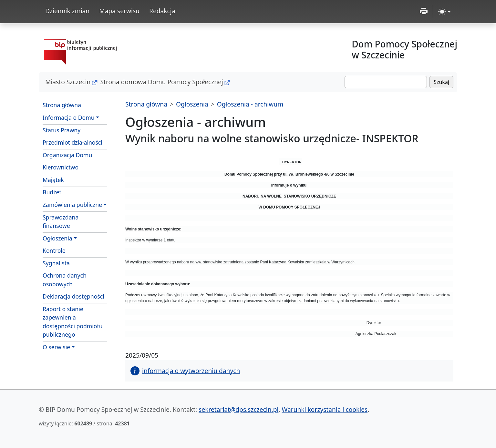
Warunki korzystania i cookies (325, 409)
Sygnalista (56, 263)
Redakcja (162, 11)
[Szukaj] (386, 82)
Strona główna (62, 105)
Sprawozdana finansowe (61, 221)
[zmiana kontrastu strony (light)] (444, 12)
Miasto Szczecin (68, 82)
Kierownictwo (61, 167)
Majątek (53, 180)
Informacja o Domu (69, 117)
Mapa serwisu (119, 11)
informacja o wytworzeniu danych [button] (185, 371)
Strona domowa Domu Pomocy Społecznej (161, 82)
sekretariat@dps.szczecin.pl (238, 409)
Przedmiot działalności (72, 142)
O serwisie (56, 347)
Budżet (52, 192)
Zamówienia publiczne (72, 205)
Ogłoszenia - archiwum (250, 104)
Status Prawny (62, 130)
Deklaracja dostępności (73, 296)
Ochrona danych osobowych (65, 280)
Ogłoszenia (57, 238)
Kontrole (54, 250)
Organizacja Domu (67, 155)
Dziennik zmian (67, 11)
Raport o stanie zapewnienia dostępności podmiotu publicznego (73, 322)
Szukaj (441, 82)
